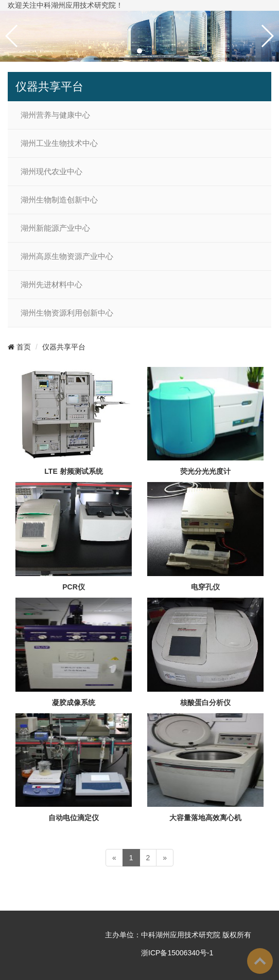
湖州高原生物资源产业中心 (67, 256)
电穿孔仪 (205, 587)
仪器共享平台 (64, 347)
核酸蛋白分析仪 (205, 702)
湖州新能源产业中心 (55, 228)
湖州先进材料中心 (51, 285)
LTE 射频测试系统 (73, 471)
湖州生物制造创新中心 (59, 200)
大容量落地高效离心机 (205, 818)
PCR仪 (74, 587)
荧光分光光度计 (205, 471)
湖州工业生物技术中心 (59, 143)
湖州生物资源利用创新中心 (67, 313)
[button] (139, 51)
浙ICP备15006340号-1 (176, 953)
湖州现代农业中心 (51, 172)
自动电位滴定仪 (74, 818)
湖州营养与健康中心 (55, 115)
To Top (260, 961)
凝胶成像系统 (74, 702)
